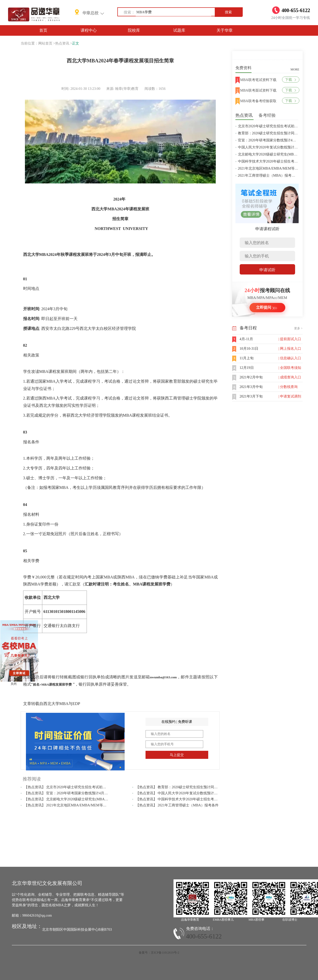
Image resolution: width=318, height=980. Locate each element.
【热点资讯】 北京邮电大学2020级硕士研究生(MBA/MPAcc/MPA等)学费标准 (84, 799)
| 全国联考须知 (290, 368)
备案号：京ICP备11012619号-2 (159, 953)
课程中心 (89, 30)
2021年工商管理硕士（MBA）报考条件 (268, 175)
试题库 (179, 30)
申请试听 (267, 270)
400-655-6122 (204, 936)
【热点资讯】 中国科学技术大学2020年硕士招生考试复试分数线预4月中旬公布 (197, 799)
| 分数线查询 (288, 387)
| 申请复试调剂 (290, 396)
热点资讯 (62, 43)
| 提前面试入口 (290, 339)
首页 (43, 30)
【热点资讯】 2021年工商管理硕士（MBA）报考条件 (177, 805)
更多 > (298, 328)
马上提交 (177, 755)
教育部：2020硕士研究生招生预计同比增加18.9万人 (278, 133)
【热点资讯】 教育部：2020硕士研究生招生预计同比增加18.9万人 (187, 787)
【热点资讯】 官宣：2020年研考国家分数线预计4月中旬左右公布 (75, 793)
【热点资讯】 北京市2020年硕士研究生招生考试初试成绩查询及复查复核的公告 (86, 787)
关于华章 (225, 30)
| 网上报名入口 (290, 349)
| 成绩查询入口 (290, 377)
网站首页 (45, 43)
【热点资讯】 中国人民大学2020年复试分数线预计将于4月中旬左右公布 (192, 793)
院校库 (134, 30)
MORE (295, 69)
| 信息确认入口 (290, 358)
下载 (290, 80)
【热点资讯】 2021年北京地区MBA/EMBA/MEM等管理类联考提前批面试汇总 (85, 805)
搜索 (228, 12)
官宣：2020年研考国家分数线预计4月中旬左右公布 (278, 140)
